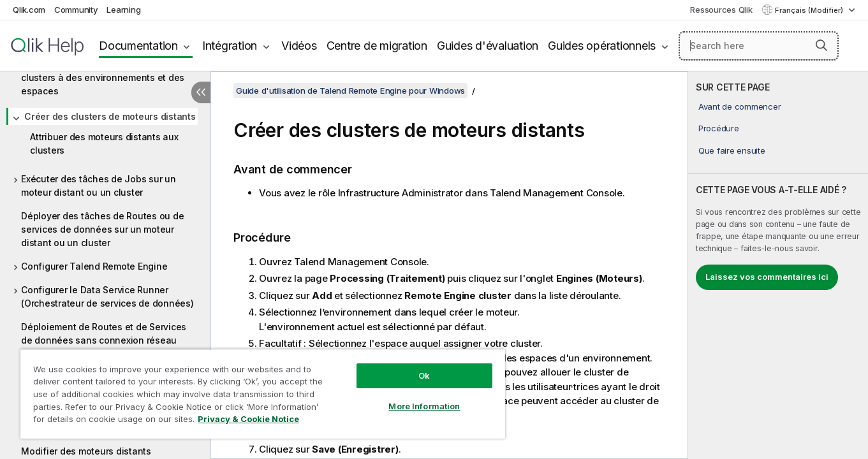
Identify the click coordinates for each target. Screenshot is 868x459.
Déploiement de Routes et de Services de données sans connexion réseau (104, 333)
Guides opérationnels (602, 46)
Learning (123, 10)
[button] (821, 45)
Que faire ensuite (732, 150)
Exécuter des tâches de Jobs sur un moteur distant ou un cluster (99, 186)
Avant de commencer (740, 106)
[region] (263, 394)
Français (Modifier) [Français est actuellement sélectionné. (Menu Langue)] (810, 10)
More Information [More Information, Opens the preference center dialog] (424, 406)
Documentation (138, 46)
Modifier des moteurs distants (86, 451)
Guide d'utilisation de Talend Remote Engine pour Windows (350, 91)
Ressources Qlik (721, 10)
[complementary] (778, 265)
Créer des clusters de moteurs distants (110, 116)
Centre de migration (377, 46)
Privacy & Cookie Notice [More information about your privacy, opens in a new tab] (248, 419)
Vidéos (299, 46)
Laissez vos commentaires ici (767, 277)
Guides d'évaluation (488, 46)
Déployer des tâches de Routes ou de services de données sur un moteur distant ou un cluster (102, 229)
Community (76, 10)
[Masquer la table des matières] (201, 92)
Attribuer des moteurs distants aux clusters (104, 143)
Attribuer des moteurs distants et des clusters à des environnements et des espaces (103, 77)
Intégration (230, 46)
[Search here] (759, 46)
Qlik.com (29, 10)
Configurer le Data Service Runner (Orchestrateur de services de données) (107, 296)
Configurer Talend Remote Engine (94, 266)
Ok (424, 375)
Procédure (719, 128)
